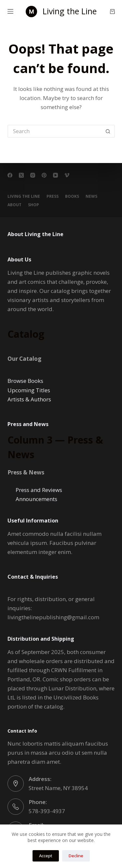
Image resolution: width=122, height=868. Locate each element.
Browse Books (25, 381)
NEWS (91, 196)
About (14, 205)
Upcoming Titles (29, 390)
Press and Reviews (39, 490)
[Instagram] (33, 175)
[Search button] (108, 131)
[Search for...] (55, 131)
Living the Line (70, 11)
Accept (46, 856)
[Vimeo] (67, 175)
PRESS (53, 196)
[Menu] (10, 11)
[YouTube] (55, 175)
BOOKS (72, 196)
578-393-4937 (47, 811)
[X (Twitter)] (21, 175)
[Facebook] (10, 175)
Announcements (36, 499)
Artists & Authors (29, 399)
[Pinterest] (44, 175)
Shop (34, 205)
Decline (76, 856)
